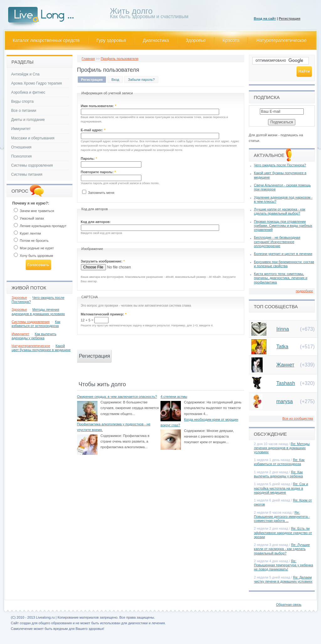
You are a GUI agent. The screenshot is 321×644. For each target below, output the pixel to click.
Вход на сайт (265, 18)
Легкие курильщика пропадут (40, 226)
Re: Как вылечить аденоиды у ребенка (278, 474)
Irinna (283, 329)
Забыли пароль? (141, 80)
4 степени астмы (174, 397)
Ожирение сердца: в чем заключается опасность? (117, 397)
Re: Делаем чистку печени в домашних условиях (283, 579)
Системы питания (27, 174)
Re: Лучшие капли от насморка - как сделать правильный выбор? (282, 549)
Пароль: (89, 158)
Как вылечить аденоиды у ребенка (34, 336)
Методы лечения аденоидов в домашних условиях (38, 312)
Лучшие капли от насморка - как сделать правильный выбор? (280, 211)
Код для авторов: (96, 222)
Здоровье (196, 40)
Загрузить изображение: (103, 261)
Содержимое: (111, 402)
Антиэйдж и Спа (26, 74)
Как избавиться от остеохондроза (36, 324)
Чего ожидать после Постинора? (280, 165)
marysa (285, 401)
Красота (231, 40)
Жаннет (285, 365)
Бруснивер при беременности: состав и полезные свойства (284, 264)
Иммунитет (21, 129)
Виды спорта (23, 101)
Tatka (282, 347)
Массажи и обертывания (33, 138)
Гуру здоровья (111, 40)
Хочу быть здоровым (33, 256)
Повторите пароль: (98, 172)
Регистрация (289, 18)
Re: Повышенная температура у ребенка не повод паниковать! (284, 565)
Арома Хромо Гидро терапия (37, 83)
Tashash (286, 383)
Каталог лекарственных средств (46, 40)
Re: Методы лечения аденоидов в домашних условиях (282, 448)
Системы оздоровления (32, 165)
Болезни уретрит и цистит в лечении (283, 254)
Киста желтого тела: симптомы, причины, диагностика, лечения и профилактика (281, 278)
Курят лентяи (27, 233)
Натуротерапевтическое (282, 40)
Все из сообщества (298, 418)
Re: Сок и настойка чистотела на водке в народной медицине (281, 488)
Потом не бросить (31, 241)
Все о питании (24, 111)
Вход (115, 80)
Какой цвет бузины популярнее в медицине (41, 348)
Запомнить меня (98, 193)
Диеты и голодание (28, 120)
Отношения (21, 147)
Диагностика (156, 40)
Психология (22, 156)
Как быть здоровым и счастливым (149, 14)
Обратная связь (289, 605)
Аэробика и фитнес (28, 92)
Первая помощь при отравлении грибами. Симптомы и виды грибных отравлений (283, 226)
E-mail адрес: (93, 130)
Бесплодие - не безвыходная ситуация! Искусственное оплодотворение (277, 241)
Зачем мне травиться (34, 211)
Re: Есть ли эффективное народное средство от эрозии (283, 532)
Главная (88, 59)
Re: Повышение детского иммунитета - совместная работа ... (282, 517)
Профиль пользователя (119, 59)
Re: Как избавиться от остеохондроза (279, 462)
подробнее (304, 291)
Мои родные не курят (34, 248)
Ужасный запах (29, 218)
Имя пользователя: (99, 106)
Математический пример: (104, 314)
